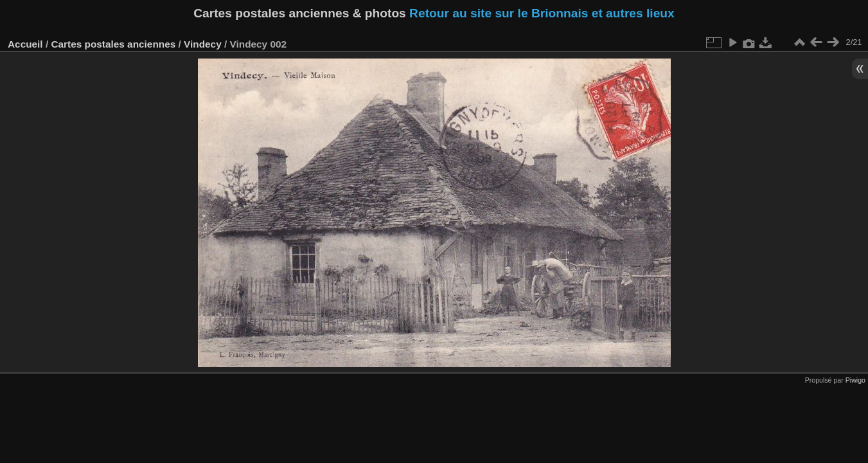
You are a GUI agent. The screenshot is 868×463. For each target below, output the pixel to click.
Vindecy (203, 44)
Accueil (25, 44)
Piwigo (855, 380)
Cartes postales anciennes (113, 44)
